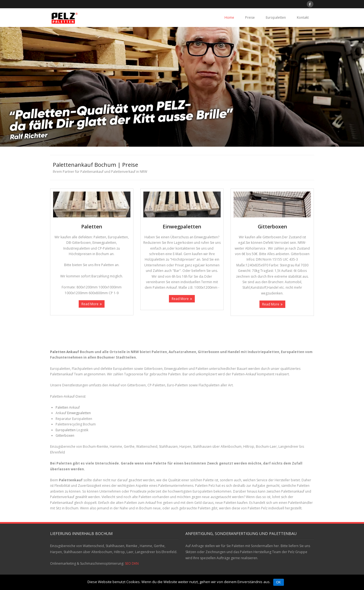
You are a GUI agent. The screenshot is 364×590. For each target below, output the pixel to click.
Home (229, 17)
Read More (90, 304)
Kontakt (303, 17)
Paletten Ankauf (65, 352)
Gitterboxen (65, 435)
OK (279, 582)
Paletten (62, 407)
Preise (250, 17)
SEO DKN (132, 563)
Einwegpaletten (79, 413)
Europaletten (276, 17)
